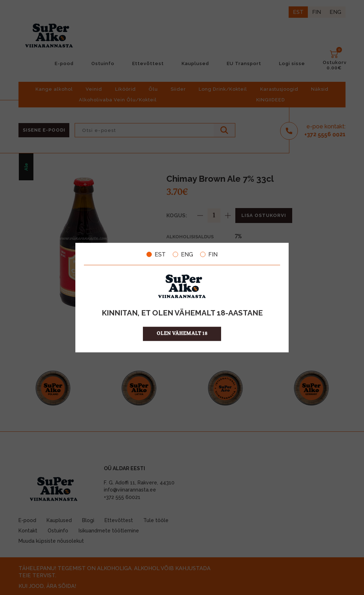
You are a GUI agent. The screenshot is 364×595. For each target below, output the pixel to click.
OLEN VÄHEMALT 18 (182, 334)
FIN (209, 254)
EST (156, 254)
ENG (183, 254)
